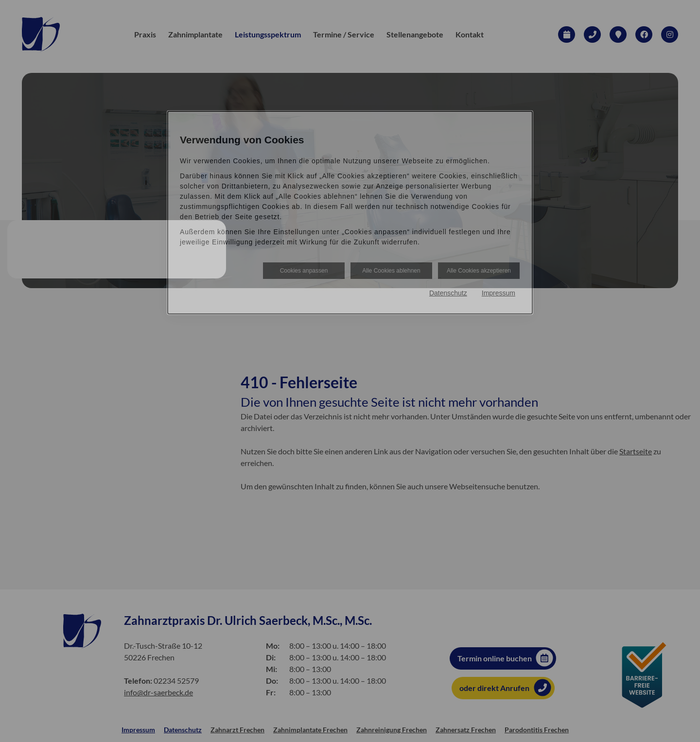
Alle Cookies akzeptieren (479, 271)
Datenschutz (448, 293)
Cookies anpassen (304, 271)
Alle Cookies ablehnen (391, 271)
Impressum (499, 293)
